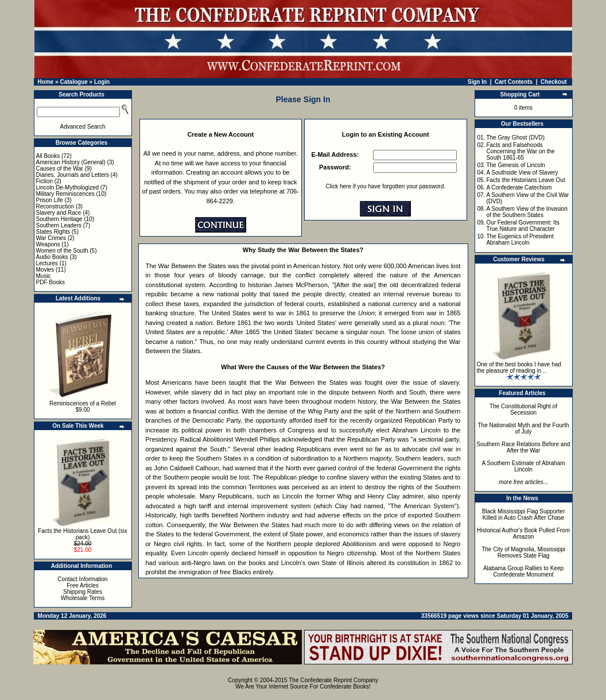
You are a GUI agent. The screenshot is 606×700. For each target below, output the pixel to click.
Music (44, 276)
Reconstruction (55, 206)
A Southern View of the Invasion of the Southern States (527, 212)
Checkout (554, 82)
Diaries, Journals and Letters (73, 175)
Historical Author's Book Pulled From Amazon (523, 533)
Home (46, 82)
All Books (48, 156)
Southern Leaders (59, 225)
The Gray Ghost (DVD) (515, 138)
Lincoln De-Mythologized (68, 187)
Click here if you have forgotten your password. (386, 186)
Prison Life (50, 200)
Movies (45, 270)
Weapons (48, 244)
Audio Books (52, 257)
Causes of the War (60, 169)
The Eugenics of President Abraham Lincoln (520, 239)
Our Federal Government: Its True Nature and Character (523, 226)
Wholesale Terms (83, 598)
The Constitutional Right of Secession (523, 409)
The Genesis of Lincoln (515, 165)
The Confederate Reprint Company (333, 680)
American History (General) (71, 162)
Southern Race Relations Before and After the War (524, 447)
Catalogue (73, 82)
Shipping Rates (83, 592)
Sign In (477, 82)
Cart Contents (514, 82)
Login (102, 82)
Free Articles (83, 585)
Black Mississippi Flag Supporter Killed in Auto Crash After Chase (524, 515)
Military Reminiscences (65, 194)
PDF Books (51, 282)
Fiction (44, 181)
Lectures (47, 263)
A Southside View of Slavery (522, 173)
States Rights (53, 232)
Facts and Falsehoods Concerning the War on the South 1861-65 (520, 151)
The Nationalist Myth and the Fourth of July (524, 428)
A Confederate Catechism (519, 187)
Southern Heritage (59, 219)
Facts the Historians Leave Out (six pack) (83, 534)
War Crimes (51, 238)
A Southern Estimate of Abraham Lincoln (523, 466)
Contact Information (82, 579)
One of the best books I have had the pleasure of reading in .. (519, 368)
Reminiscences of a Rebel (83, 403)
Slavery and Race (59, 213)
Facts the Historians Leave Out (525, 180)
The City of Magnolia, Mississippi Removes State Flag (523, 552)
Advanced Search (83, 127)
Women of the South (62, 251)
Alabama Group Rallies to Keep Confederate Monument (523, 571)
